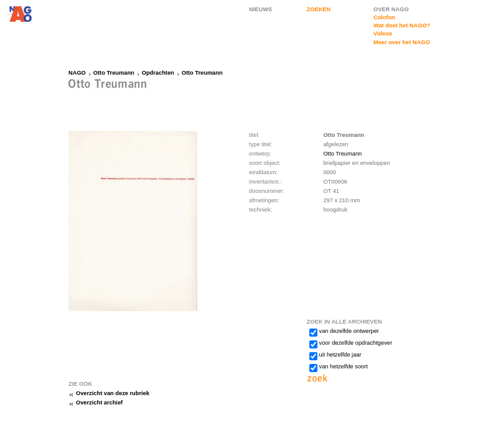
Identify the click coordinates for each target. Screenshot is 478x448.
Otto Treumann (114, 73)
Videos (383, 34)
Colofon (384, 17)
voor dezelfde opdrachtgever (356, 343)
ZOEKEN (319, 9)
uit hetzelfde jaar (340, 355)
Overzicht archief (99, 403)
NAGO (77, 73)
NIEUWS (260, 9)
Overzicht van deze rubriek (113, 393)
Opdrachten (158, 73)
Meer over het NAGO (402, 42)
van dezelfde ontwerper (349, 331)
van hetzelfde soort (344, 366)
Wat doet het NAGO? (402, 26)
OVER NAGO (391, 9)
